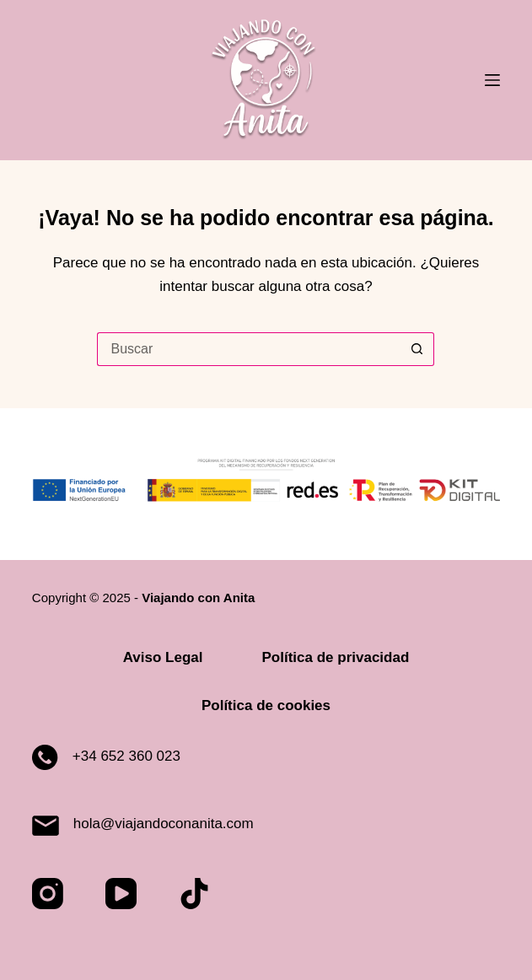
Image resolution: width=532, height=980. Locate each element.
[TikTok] (194, 894)
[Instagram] (48, 894)
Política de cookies (266, 705)
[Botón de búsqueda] (417, 349)
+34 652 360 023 (126, 756)
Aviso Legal (163, 657)
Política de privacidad (336, 657)
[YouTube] (121, 894)
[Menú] (492, 80)
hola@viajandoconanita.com (164, 824)
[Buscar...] (249, 349)
